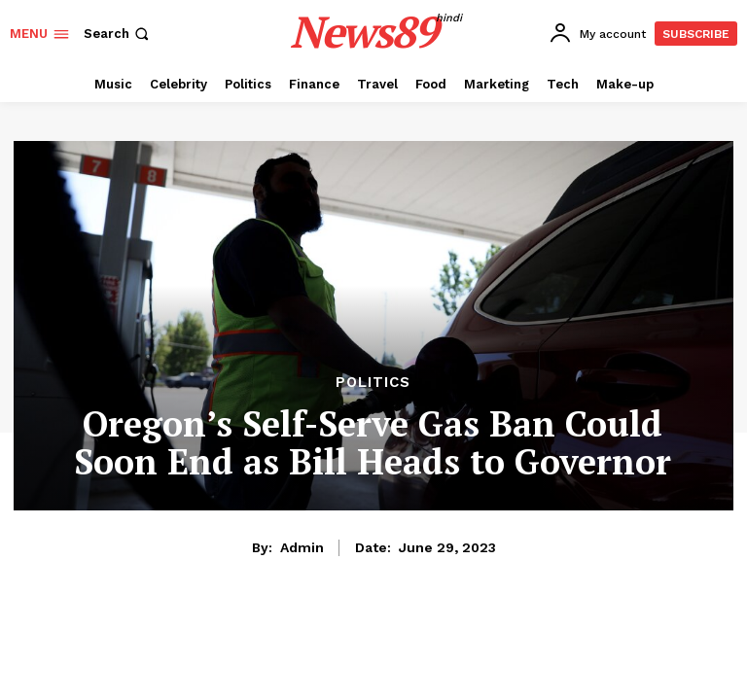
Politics (373, 383)
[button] (118, 34)
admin (302, 547)
